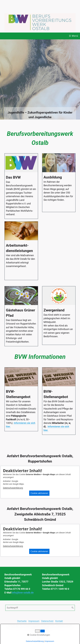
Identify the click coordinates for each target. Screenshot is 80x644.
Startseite (22, 621)
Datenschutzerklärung (13, 488)
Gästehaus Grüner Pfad (21, 316)
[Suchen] (73, 608)
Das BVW (21, 186)
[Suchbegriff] (40, 608)
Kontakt (59, 621)
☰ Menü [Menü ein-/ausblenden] (74, 36)
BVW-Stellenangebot (21, 399)
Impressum (34, 621)
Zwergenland (59, 316)
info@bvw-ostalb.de (23, 593)
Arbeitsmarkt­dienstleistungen (21, 251)
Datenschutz (47, 621)
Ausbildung (59, 183)
